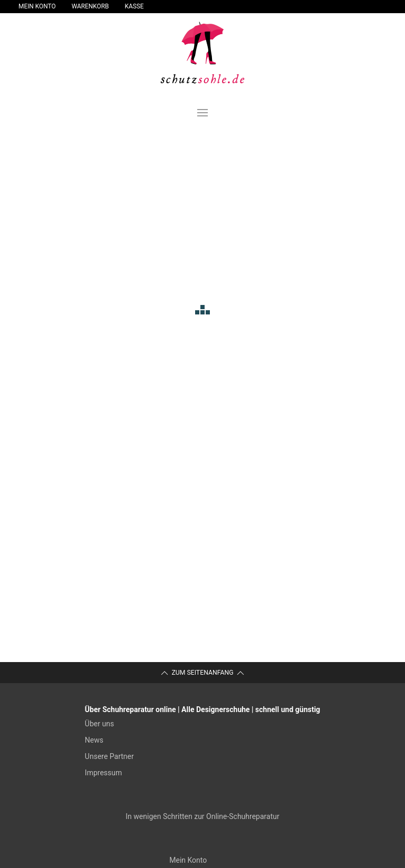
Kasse (134, 6)
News (94, 740)
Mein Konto (37, 6)
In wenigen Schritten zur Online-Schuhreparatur (202, 816)
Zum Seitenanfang (202, 673)
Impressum (103, 773)
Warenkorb (90, 6)
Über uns (99, 724)
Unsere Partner (109, 756)
